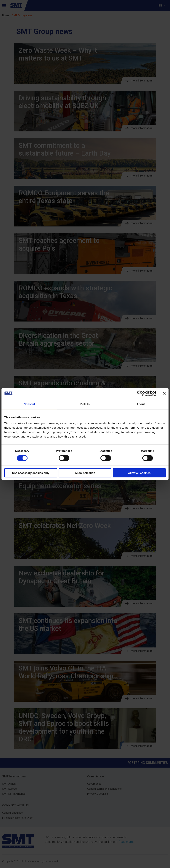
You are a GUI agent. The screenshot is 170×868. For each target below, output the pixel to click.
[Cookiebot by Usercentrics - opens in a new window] (140, 393)
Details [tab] (85, 404)
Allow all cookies (139, 473)
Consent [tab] (29, 404)
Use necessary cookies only (31, 473)
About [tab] (141, 404)
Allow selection (85, 473)
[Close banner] (164, 393)
